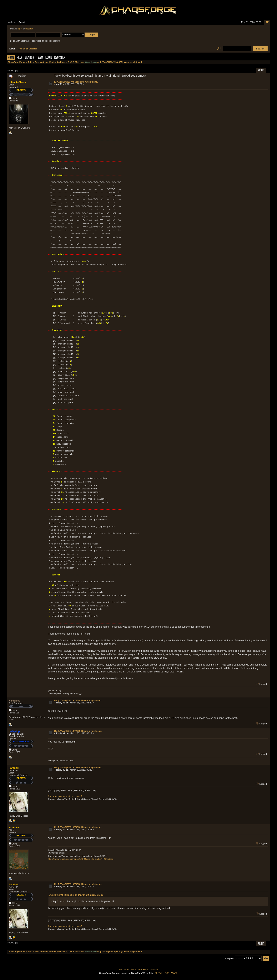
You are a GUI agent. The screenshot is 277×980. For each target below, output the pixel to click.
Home (11, 58)
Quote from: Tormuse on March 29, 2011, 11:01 (76, 895)
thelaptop (14, 731)
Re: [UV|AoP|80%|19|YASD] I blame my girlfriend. (78, 700)
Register (60, 58)
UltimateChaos (17, 82)
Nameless (14, 701)
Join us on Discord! (28, 49)
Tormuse (14, 827)
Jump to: (229, 958)
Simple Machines (151, 970)
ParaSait (14, 768)
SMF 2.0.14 (124, 970)
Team (40, 58)
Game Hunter (91, 62)
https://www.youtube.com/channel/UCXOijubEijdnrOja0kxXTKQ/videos (81, 859)
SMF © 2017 (136, 970)
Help (20, 58)
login (20, 29)
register (29, 29)
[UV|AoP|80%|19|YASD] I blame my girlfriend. (76, 82)
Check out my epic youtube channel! (65, 796)
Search (29, 58)
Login (49, 58)
